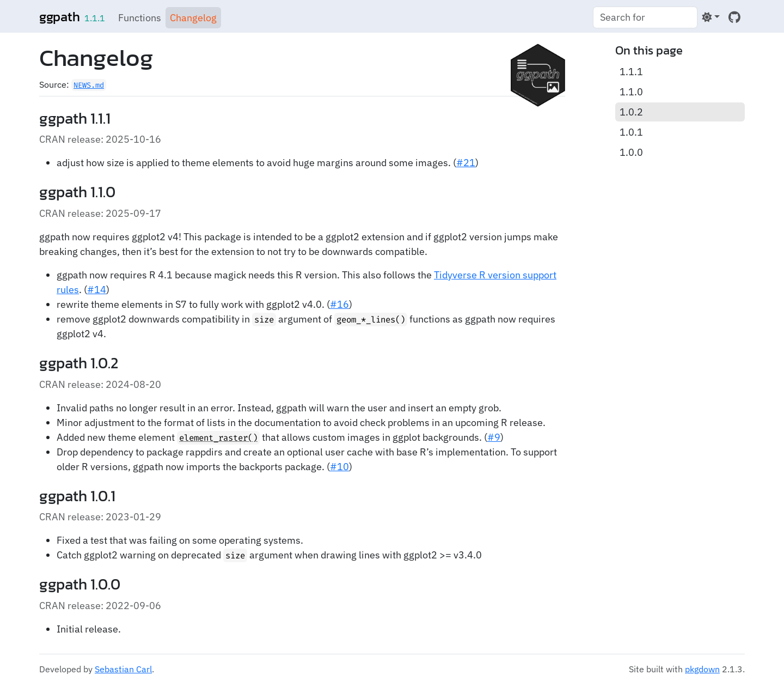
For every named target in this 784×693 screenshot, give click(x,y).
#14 (97, 290)
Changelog (193, 18)
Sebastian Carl (123, 669)
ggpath (60, 17)
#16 (339, 304)
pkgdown (702, 669)
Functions (140, 18)
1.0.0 (631, 152)
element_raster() (218, 438)
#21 (466, 163)
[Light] (711, 17)
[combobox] (645, 17)
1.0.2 (631, 112)
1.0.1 (631, 132)
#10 (339, 467)
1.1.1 (631, 72)
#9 (494, 437)
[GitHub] (734, 17)
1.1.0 (631, 92)
